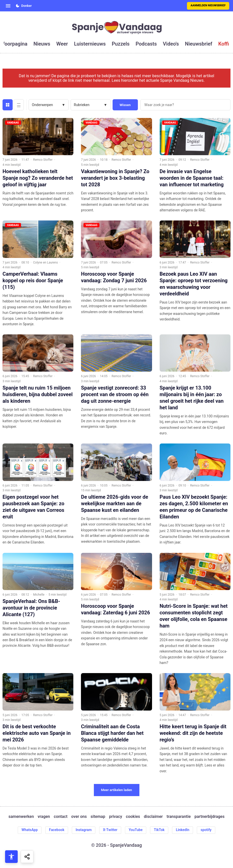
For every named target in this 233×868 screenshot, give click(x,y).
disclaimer (153, 817)
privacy (116, 817)
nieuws (42, 44)
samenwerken (21, 817)
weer (62, 44)
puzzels (121, 44)
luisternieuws (90, 44)
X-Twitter (110, 830)
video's (171, 44)
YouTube (136, 830)
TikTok (160, 830)
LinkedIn (183, 830)
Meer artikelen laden (116, 790)
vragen (44, 817)
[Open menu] (8, 6)
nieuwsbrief (199, 44)
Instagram (83, 830)
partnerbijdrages (210, 817)
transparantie (178, 817)
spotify (207, 830)
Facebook (56, 830)
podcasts (146, 44)
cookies (133, 817)
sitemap (98, 817)
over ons (79, 817)
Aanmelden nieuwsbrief (208, 5)
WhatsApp (29, 830)
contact (61, 817)
